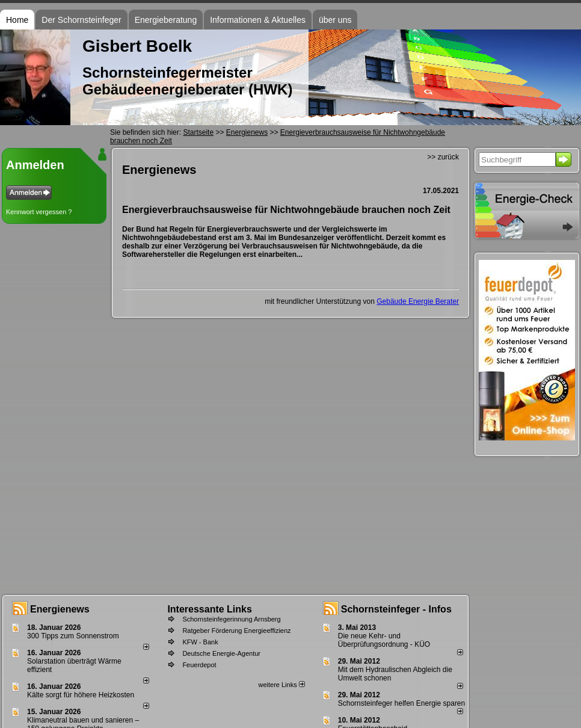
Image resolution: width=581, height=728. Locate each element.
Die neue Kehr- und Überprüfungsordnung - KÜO (384, 640)
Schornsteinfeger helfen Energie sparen (401, 703)
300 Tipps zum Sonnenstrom (73, 636)
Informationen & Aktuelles (258, 20)
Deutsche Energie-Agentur (221, 653)
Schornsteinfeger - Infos (396, 609)
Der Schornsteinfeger (81, 20)
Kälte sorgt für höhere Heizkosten (81, 695)
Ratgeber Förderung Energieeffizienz (236, 631)
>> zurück (443, 157)
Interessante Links (210, 609)
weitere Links (281, 685)
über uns (335, 20)
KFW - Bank (200, 642)
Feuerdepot (199, 665)
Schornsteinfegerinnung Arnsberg (231, 619)
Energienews (60, 609)
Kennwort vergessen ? (39, 212)
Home (17, 20)
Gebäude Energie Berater (418, 301)
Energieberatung (166, 20)
